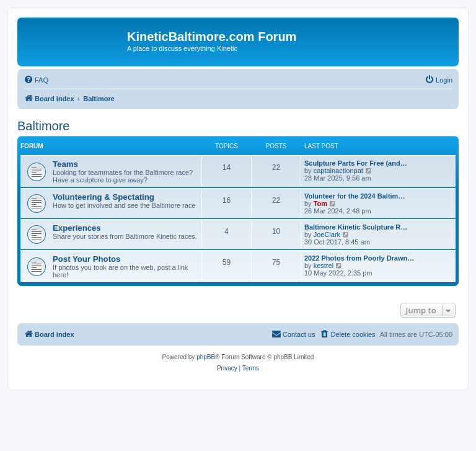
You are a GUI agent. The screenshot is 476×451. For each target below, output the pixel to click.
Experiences (77, 228)
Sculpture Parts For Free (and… (356, 163)
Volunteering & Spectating (104, 197)
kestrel (324, 266)
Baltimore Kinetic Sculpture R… (356, 227)
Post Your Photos (86, 259)
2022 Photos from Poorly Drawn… (359, 258)
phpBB (206, 357)
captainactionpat (338, 171)
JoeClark (327, 234)
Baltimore (43, 126)
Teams (65, 164)
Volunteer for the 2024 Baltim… (355, 196)
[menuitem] (36, 80)
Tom (320, 203)
